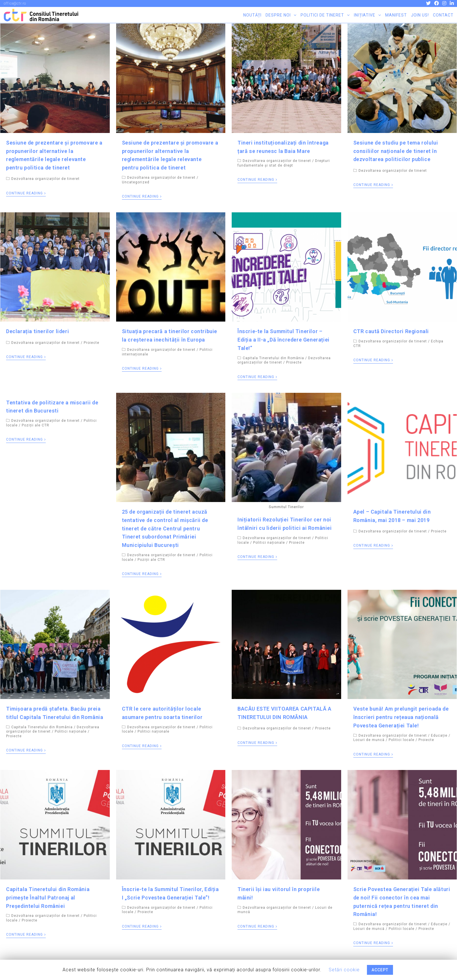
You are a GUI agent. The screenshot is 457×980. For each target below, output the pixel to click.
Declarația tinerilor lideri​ (38, 331)
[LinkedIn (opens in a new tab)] (451, 3)
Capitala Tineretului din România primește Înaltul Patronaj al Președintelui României (48, 898)
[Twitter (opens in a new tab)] (429, 3)
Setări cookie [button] (344, 970)
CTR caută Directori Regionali (391, 331)
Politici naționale (269, 543)
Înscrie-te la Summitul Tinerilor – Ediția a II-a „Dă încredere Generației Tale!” (284, 340)
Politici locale (402, 740)
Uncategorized (136, 182)
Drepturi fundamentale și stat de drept (284, 163)
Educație (439, 736)
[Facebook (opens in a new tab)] (437, 3)
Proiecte (92, 343)
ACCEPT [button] (380, 970)
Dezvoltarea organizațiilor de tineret (45, 179)
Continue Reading (26, 193)
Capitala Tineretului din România (273, 358)
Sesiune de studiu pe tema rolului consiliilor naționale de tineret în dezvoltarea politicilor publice (396, 151)
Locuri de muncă (369, 740)
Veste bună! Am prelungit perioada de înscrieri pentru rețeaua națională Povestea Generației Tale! (401, 717)
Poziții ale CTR (35, 425)
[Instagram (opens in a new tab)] (445, 3)
